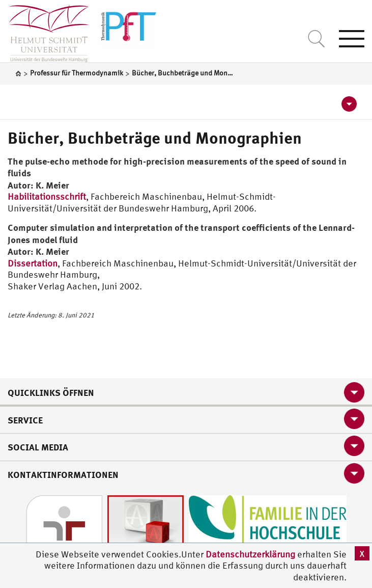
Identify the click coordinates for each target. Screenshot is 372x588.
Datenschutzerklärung (250, 554)
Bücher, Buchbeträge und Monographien (155, 138)
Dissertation (33, 263)
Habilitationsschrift (47, 196)
